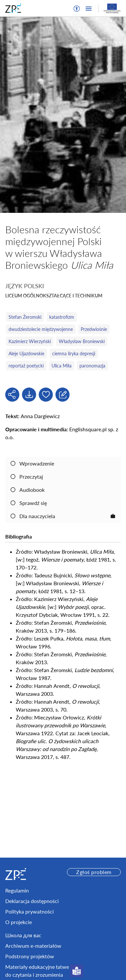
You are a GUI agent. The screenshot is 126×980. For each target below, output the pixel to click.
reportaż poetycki (26, 366)
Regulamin (17, 890)
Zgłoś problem (94, 872)
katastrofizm (62, 317)
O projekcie (19, 922)
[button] (77, 9)
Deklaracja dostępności (32, 901)
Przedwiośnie (94, 329)
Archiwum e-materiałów (33, 946)
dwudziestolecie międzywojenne (41, 329)
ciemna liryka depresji (74, 353)
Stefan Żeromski (25, 317)
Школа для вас (23, 935)
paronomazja (92, 366)
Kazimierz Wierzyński (30, 341)
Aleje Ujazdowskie (26, 353)
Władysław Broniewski (82, 341)
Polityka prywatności (30, 911)
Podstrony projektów (30, 956)
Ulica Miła (62, 366)
